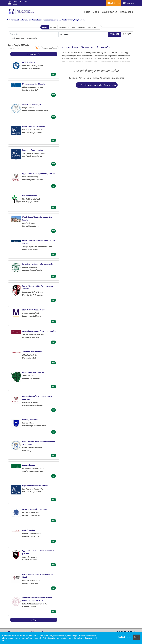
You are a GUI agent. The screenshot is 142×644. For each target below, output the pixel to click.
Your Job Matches (78, 27)
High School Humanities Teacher (35, 486)
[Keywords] (34, 34)
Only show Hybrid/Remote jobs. (25, 38)
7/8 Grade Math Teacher (32, 352)
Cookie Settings (124, 637)
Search (44, 27)
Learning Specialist (30, 419)
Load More (34, 620)
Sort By (13, 48)
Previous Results (34, 54)
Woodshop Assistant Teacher (34, 84)
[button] (127, 34)
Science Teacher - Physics (32, 104)
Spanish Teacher (29, 465)
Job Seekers (114, 3)
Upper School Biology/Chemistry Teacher (39, 173)
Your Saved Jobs (94, 27)
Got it (136, 637)
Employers (128, 3)
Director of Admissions (31, 196)
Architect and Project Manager (35, 509)
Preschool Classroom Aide (33, 150)
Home (87, 12)
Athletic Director (29, 62)
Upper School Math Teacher (33, 372)
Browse (53, 27)
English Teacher (29, 530)
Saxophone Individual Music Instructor (38, 264)
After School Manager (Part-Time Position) (39, 331)
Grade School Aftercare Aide (33, 126)
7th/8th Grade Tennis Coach (33, 310)
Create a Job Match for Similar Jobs (97, 85)
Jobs (96, 12)
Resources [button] (127, 12)
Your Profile (110, 12)
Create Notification (49, 48)
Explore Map (64, 27)
